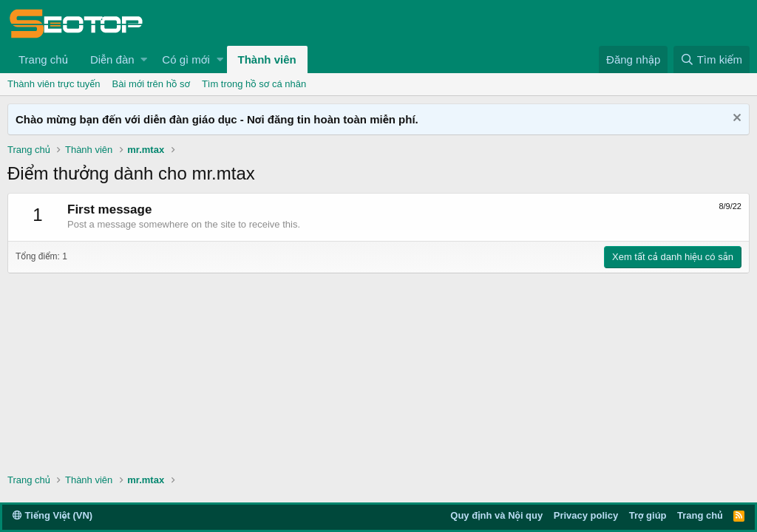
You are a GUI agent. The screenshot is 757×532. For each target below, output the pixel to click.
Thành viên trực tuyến (54, 84)
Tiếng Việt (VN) (52, 515)
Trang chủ (43, 59)
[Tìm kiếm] (712, 59)
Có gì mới (186, 59)
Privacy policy (586, 515)
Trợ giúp (648, 515)
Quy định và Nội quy (496, 515)
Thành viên (267, 59)
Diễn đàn (112, 59)
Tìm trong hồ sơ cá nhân (254, 84)
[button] (144, 59)
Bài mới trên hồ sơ (151, 84)
